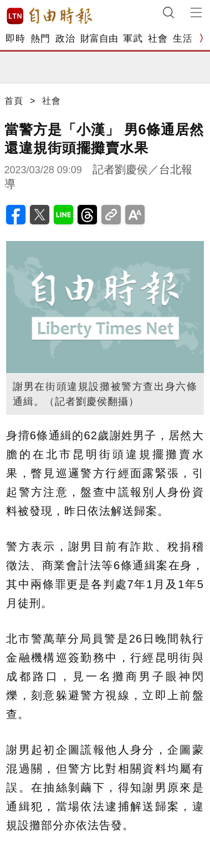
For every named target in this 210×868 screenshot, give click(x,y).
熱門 (40, 39)
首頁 (14, 101)
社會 (158, 39)
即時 (15, 39)
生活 (183, 39)
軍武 (133, 39)
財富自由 (99, 39)
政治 (65, 39)
